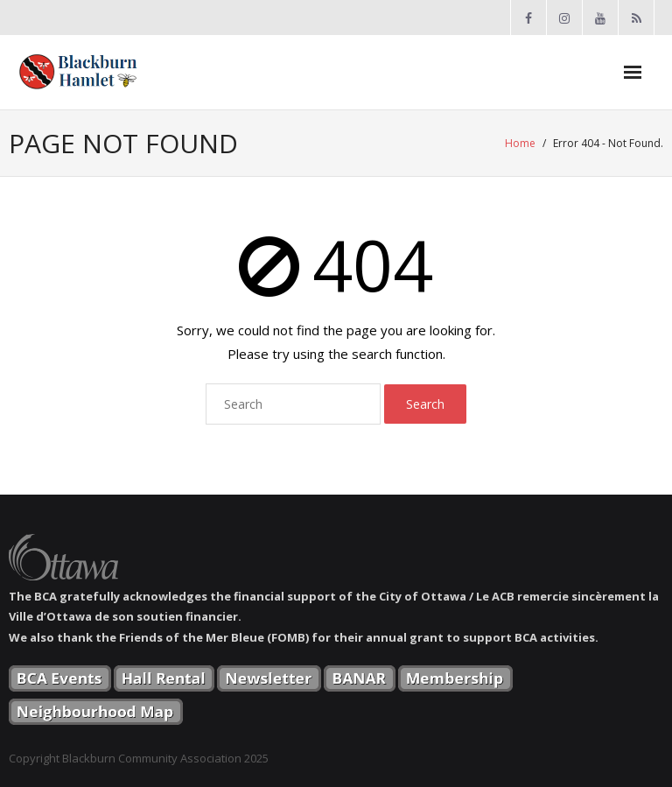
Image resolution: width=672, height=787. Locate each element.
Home (520, 143)
